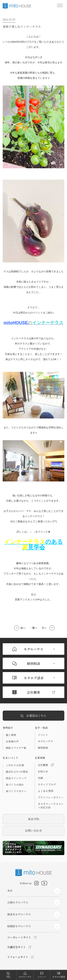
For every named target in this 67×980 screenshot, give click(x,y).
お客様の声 (12, 741)
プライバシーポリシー (51, 797)
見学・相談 (41, 728)
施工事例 (11, 735)
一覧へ (34, 628)
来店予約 (33, 819)
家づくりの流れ (15, 785)
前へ (23, 628)
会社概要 (46, 765)
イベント (43, 735)
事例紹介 (8, 728)
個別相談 (43, 748)
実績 (40, 778)
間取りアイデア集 (16, 748)
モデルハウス (45, 741)
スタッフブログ (47, 784)
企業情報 (40, 758)
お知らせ (43, 771)
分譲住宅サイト (16, 947)
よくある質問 (45, 791)
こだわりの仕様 (15, 765)
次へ (44, 628)
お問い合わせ (33, 831)
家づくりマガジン (16, 791)
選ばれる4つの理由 (17, 772)
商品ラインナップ (16, 778)
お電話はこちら (33, 716)
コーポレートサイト (19, 937)
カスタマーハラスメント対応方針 (51, 806)
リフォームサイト (18, 957)
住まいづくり (10, 758)
